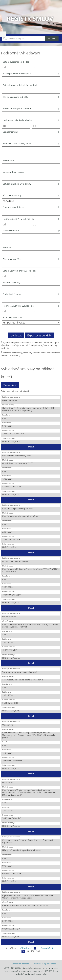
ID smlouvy (8, 161)
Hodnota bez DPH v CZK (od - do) (31, 219)
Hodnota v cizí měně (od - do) (31, 120)
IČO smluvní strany (31, 195)
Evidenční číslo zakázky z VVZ (31, 143)
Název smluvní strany (13, 172)
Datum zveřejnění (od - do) (16, 62)
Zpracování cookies (20, 964)
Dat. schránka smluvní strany (31, 184)
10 (23, 951)
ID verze (7, 247)
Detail (31, 447)
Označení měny (31, 132)
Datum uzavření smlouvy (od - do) (19, 271)
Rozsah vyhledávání (12, 317)
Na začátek (11, 948)
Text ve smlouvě (31, 231)
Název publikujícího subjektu (31, 73)
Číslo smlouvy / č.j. (31, 259)
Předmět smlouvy (11, 283)
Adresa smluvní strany (31, 207)
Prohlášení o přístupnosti (45, 964)
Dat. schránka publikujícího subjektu (20, 85)
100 (33, 951)
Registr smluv (30, 19)
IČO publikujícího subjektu (31, 97)
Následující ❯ (47, 948)
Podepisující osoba (31, 294)
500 (38, 951)
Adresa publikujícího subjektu (31, 109)
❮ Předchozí (26, 948)
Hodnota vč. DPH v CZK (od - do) (31, 306)
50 (28, 951)
